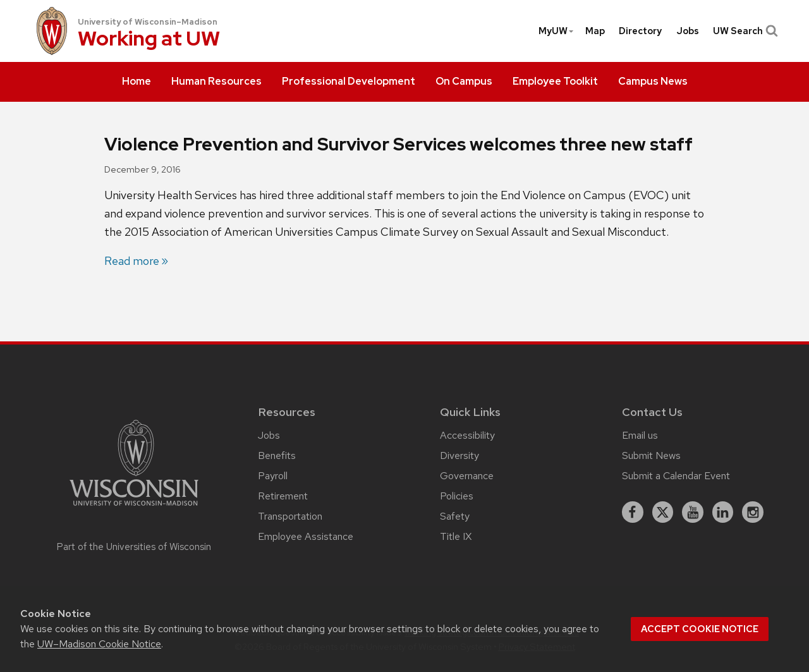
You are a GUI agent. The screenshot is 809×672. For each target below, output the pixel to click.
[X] (663, 512)
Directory (640, 31)
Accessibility (467, 435)
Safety (455, 516)
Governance (467, 476)
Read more (132, 261)
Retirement (283, 496)
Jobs (688, 31)
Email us (640, 435)
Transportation (290, 516)
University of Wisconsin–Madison (148, 22)
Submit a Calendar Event (676, 476)
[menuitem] (137, 82)
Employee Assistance (306, 536)
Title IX (456, 536)
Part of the (134, 547)
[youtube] (693, 512)
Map (595, 31)
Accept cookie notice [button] (700, 629)
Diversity (459, 455)
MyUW (557, 31)
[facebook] (633, 512)
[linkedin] (723, 512)
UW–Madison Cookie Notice (99, 644)
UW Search (744, 31)
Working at (149, 40)
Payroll (273, 476)
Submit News (651, 455)
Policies (457, 496)
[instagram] (753, 512)
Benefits (277, 455)
